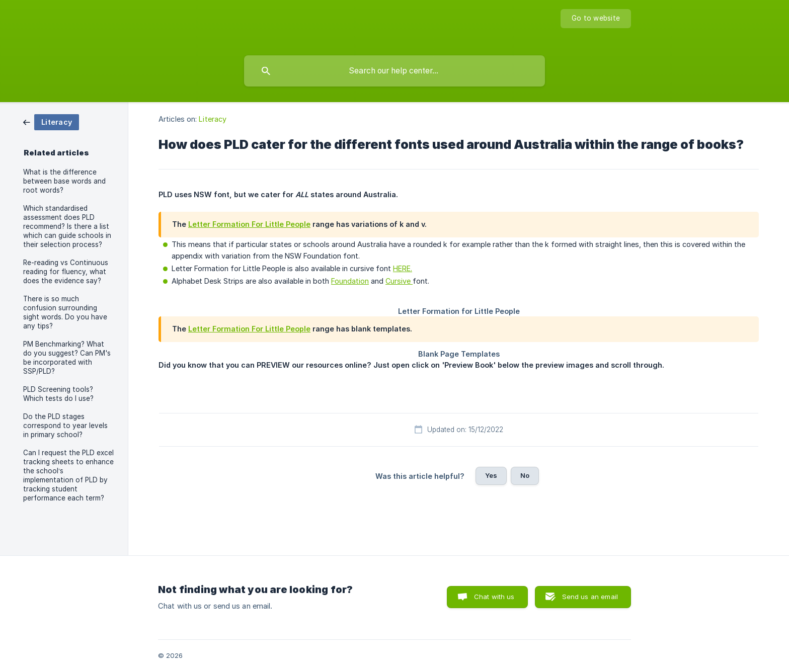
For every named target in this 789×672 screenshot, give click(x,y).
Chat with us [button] (494, 597)
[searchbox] (395, 71)
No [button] (525, 475)
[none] (596, 19)
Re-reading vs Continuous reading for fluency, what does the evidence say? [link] (66, 272)
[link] (51, 121)
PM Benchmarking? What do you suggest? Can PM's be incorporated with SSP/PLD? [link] (67, 358)
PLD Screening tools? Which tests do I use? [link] (58, 394)
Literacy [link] (213, 119)
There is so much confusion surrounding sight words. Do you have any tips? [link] (65, 312)
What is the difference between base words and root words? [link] (64, 181)
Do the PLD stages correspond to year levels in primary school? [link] (65, 426)
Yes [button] (491, 475)
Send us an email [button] (590, 597)
